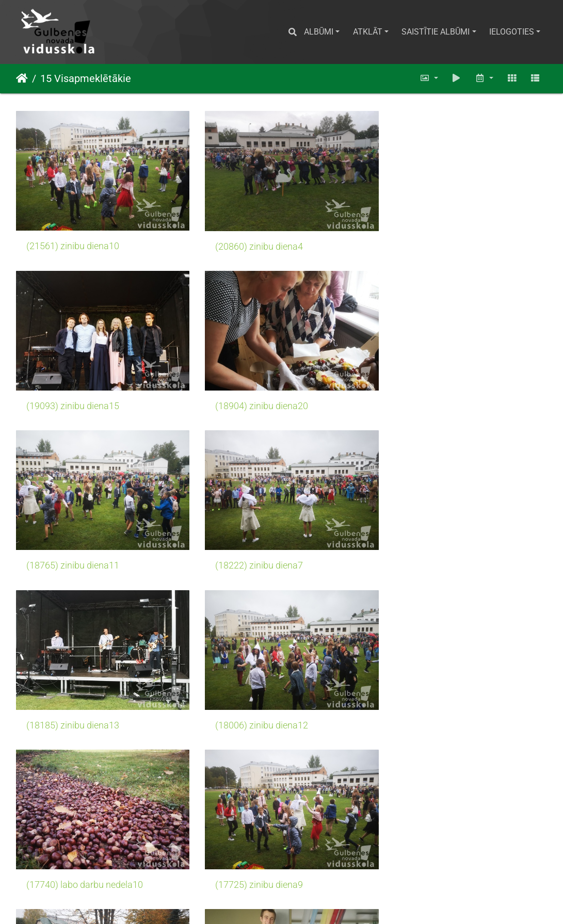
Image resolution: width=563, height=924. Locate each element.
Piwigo (295, 902)
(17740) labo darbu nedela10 (449, 552)
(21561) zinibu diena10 (73, 241)
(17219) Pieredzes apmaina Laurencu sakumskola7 (464, 861)
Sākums (22, 78)
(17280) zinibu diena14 (255, 861)
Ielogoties (512, 32)
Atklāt (368, 32)
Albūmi (319, 32)
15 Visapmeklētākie (86, 78)
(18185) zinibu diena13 (73, 552)
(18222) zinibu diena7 (435, 397)
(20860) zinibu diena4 (252, 241)
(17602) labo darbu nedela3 (264, 706)
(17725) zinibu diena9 (70, 706)
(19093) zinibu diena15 (437, 241)
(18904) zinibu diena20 (73, 397)
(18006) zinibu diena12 (255, 552)
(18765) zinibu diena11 (255, 397)
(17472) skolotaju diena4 (441, 706)
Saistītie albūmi (436, 32)
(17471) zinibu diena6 (70, 861)
